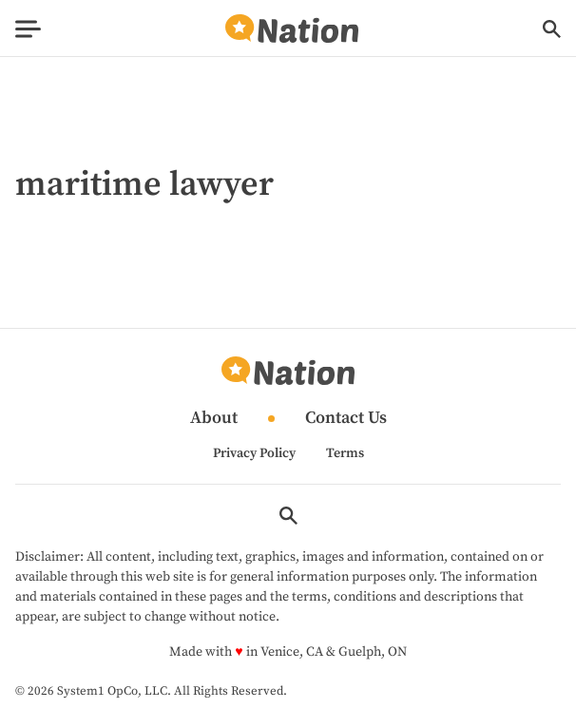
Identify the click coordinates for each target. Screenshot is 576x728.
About (214, 419)
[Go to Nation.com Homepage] (292, 29)
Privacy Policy (254, 453)
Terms (345, 453)
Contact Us (346, 419)
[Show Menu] (28, 29)
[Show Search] (552, 29)
